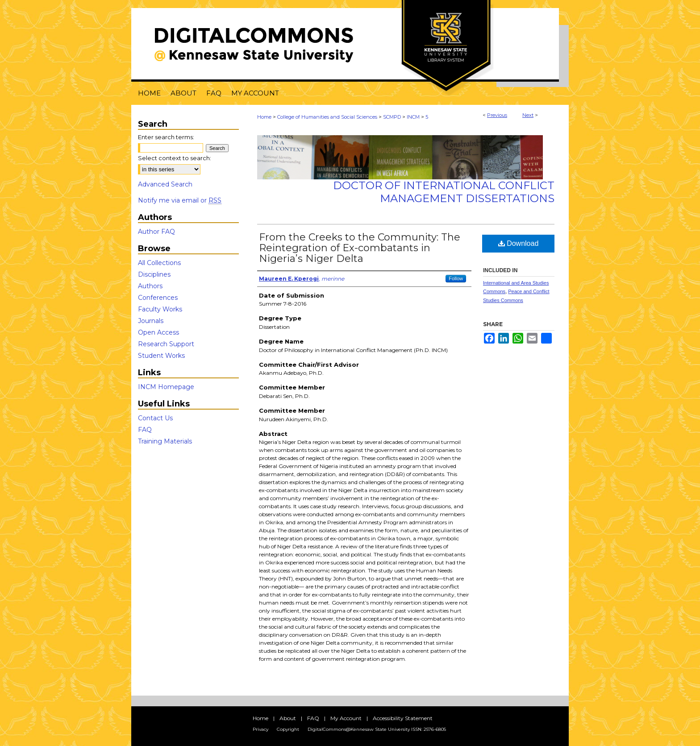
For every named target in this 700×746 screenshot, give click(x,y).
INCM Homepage (166, 387)
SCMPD (392, 117)
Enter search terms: (166, 137)
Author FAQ (156, 232)
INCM (413, 117)
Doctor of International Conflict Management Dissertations (444, 192)
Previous (497, 115)
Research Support (166, 344)
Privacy (260, 729)
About (288, 718)
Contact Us (155, 418)
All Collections (159, 263)
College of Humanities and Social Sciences (327, 117)
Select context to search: (175, 158)
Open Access (158, 332)
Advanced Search (165, 184)
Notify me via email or (180, 200)
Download (519, 243)
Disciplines (154, 274)
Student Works (161, 356)
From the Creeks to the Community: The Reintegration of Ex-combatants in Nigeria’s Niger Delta (360, 248)
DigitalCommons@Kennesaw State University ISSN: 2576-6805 (377, 729)
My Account (346, 718)
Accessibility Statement (403, 718)
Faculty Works (160, 309)
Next (528, 115)
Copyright (288, 729)
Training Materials (165, 441)
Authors (150, 286)
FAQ (145, 430)
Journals (151, 321)
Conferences (158, 298)
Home (264, 117)
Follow (456, 278)
